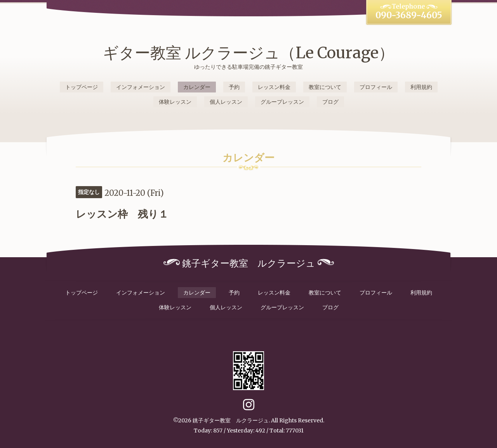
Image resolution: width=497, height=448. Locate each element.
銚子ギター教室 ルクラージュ (231, 420)
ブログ (330, 102)
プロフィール (376, 87)
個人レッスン (226, 102)
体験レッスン (175, 102)
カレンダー (197, 87)
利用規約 (421, 87)
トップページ (82, 87)
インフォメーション (141, 87)
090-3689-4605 (409, 15)
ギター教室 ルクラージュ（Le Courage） (248, 53)
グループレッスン (282, 102)
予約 (234, 87)
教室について (325, 87)
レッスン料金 (274, 87)
